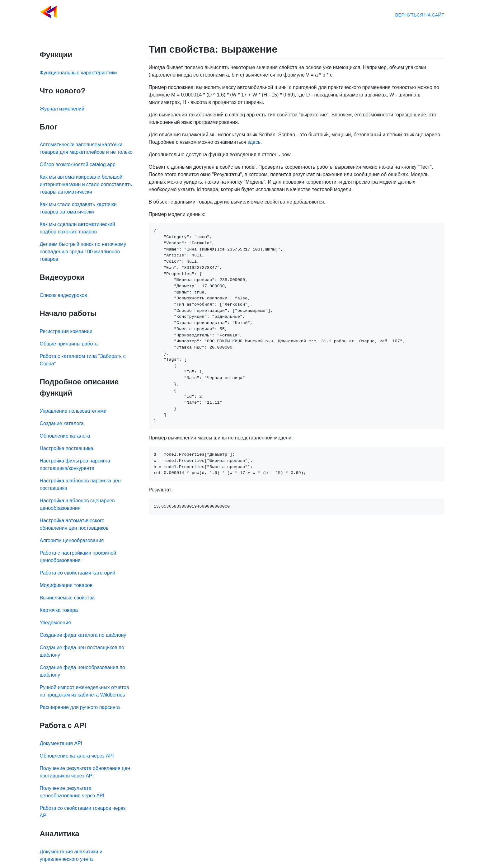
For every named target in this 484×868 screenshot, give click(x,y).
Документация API (61, 743)
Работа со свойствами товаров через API (83, 812)
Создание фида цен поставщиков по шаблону (82, 651)
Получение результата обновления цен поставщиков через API (85, 772)
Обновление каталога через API (77, 756)
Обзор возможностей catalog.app (78, 164)
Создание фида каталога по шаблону (83, 635)
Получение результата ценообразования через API (72, 792)
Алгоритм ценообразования (72, 540)
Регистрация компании (66, 331)
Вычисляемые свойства (67, 598)
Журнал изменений (62, 109)
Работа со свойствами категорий (78, 573)
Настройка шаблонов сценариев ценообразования (77, 504)
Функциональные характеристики (78, 73)
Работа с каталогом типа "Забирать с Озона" (83, 360)
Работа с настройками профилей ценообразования (78, 557)
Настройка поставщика (67, 448)
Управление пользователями (73, 411)
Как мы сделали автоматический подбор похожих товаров (78, 228)
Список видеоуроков (63, 295)
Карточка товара (59, 610)
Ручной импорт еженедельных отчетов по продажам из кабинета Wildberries (85, 691)
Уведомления (55, 623)
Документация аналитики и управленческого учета (71, 855)
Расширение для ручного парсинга (80, 707)
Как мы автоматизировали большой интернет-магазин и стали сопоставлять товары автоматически (86, 184)
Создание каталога (62, 423)
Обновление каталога (65, 436)
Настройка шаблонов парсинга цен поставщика (80, 484)
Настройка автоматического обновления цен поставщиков (74, 524)
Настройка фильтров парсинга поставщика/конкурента (75, 464)
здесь (254, 142)
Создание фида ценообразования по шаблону (82, 671)
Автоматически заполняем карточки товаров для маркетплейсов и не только (86, 148)
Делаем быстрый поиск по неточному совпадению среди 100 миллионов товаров (83, 252)
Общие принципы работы (69, 344)
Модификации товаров (66, 585)
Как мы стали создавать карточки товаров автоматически (78, 208)
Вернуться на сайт (420, 15)
